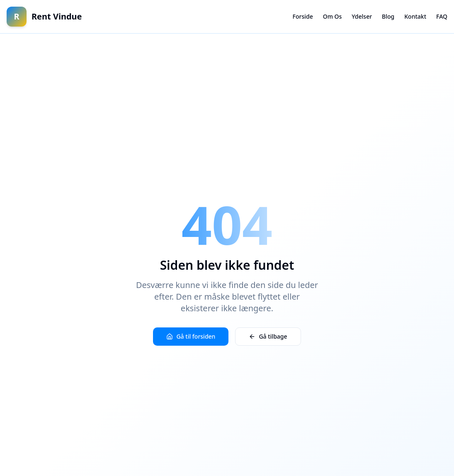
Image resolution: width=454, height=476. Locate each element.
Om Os (333, 16)
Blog (388, 16)
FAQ (442, 16)
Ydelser (362, 16)
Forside (303, 16)
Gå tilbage (268, 336)
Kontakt (415, 16)
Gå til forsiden (191, 336)
